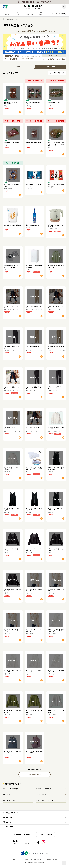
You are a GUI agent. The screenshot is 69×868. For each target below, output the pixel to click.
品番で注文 (41, 15)
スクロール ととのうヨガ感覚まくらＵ (34, 469)
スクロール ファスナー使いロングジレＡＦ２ (56, 469)
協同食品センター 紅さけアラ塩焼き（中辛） (12, 103)
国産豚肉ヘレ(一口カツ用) (11, 143)
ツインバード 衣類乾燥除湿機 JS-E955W (34, 266)
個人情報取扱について (37, 859)
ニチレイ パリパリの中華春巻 (56, 185)
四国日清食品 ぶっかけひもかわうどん (34, 185)
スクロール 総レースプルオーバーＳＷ (56, 428)
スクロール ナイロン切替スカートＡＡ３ (56, 631)
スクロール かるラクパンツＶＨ (12, 307)
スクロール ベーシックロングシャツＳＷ (56, 266)
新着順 (18, 67)
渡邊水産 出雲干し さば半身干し (56, 103)
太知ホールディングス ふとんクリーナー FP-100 (12, 266)
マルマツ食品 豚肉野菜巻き (34, 143)
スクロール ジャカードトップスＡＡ (12, 711)
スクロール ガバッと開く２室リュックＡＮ (12, 752)
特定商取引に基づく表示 (52, 859)
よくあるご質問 (15, 859)
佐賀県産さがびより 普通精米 (12, 225)
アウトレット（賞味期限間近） (12, 789)
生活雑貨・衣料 (41, 794)
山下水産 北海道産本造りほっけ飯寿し (34, 103)
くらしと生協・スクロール (45, 800)
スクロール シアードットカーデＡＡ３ (12, 550)
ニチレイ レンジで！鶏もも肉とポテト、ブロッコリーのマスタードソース (56, 144)
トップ (7, 15)
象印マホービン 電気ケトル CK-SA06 (55, 226)
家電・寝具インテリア (10, 800)
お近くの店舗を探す (46, 835)
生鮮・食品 (6, 794)
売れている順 (51, 67)
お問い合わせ (25, 859)
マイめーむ (18, 15)
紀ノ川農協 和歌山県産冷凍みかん (12, 185)
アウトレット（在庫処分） (44, 789)
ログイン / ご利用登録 (59, 13)
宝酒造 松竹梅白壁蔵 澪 (32, 225)
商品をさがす (29, 15)
